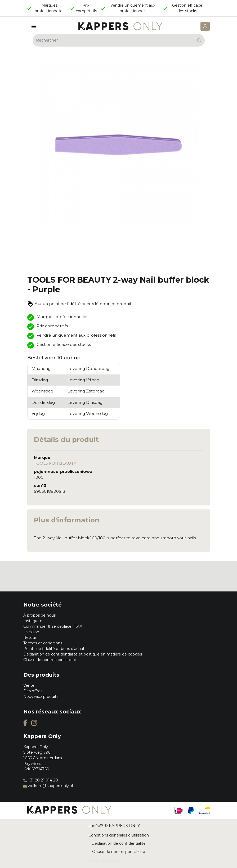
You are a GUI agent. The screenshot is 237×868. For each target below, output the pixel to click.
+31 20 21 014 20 (41, 780)
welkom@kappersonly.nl (48, 786)
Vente (29, 685)
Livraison (31, 632)
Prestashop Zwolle (106, 861)
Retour (30, 638)
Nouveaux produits (41, 697)
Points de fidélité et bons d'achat (54, 649)
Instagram (33, 621)
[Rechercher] (119, 40)
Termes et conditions (43, 643)
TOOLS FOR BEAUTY (55, 463)
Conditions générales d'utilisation (119, 835)
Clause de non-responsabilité (50, 660)
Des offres (33, 691)
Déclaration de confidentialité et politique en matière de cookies (83, 654)
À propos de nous (39, 615)
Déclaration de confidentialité (118, 843)
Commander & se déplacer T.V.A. (53, 626)
